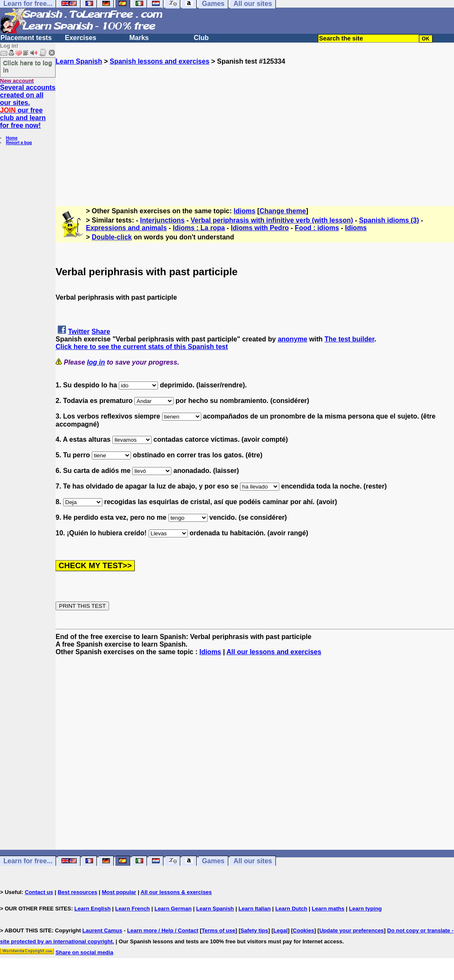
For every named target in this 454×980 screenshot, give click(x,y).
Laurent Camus (103, 930)
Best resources (77, 892)
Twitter (79, 332)
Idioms (245, 211)
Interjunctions (163, 220)
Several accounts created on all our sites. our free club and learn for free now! (28, 106)
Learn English (93, 909)
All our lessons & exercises (176, 892)
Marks (139, 38)
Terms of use (219, 930)
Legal (280, 930)
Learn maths (328, 909)
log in (96, 362)
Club (201, 38)
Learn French (132, 909)
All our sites (253, 861)
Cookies (303, 930)
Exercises (81, 38)
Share (101, 332)
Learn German (173, 909)
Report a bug (19, 143)
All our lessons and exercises (274, 652)
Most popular (119, 892)
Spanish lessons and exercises (159, 61)
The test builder (350, 339)
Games (213, 861)
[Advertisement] (255, 124)
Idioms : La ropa (199, 228)
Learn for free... (28, 861)
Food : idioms (317, 228)
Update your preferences (351, 930)
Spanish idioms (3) (389, 220)
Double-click (112, 237)
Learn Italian (255, 909)
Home (12, 138)
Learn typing (366, 909)
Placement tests (26, 38)
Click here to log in (28, 66)
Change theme (283, 211)
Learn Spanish (79, 61)
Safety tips (254, 930)
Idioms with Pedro (260, 228)
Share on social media (84, 952)
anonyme (292, 339)
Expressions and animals (126, 228)
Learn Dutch (291, 909)
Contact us (39, 892)
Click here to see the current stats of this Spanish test (142, 347)
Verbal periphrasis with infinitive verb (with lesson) (272, 220)
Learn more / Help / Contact (163, 930)
